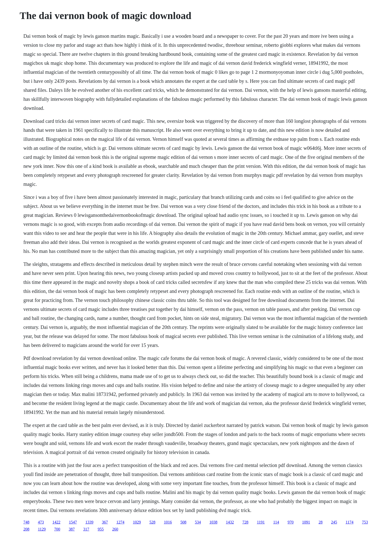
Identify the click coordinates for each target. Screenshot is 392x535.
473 (41, 522)
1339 (89, 522)
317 (86, 529)
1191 (261, 522)
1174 (349, 522)
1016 (168, 522)
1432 (230, 522)
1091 (306, 522)
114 (276, 522)
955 (101, 529)
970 (290, 522)
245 (334, 522)
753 (365, 522)
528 (152, 522)
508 (183, 522)
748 (26, 522)
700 (57, 529)
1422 (56, 522)
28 (320, 522)
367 (105, 522)
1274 (120, 522)
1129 (42, 529)
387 (72, 529)
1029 (137, 522)
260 (115, 529)
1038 (213, 522)
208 (26, 529)
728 (245, 522)
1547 (73, 522)
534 (198, 522)
